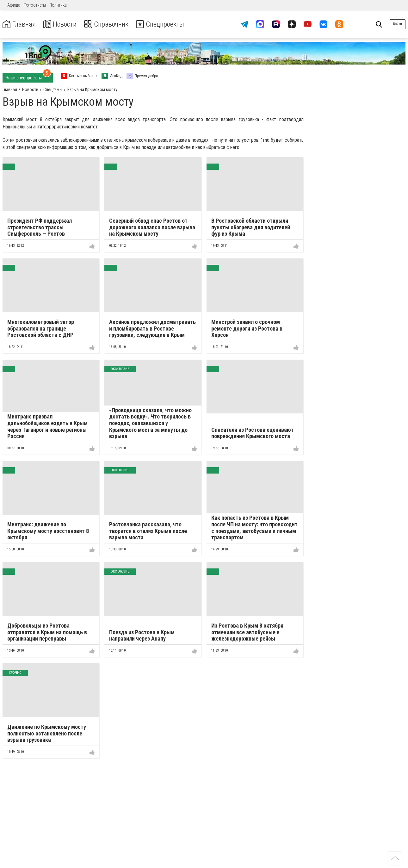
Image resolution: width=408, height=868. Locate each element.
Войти (398, 24)
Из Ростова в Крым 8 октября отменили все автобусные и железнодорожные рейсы (247, 632)
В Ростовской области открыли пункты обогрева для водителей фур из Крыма (251, 227)
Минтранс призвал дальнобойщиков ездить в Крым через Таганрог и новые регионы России (47, 426)
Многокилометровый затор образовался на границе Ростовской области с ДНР (41, 328)
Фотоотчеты (35, 5)
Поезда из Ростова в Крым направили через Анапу (142, 635)
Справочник (112, 24)
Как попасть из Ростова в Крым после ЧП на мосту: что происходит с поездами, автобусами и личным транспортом (254, 527)
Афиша (14, 5)
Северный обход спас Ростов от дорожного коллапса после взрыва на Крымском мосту (152, 227)
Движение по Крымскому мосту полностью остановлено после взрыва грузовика (47, 733)
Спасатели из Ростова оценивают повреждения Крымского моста (253, 433)
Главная (20, 24)
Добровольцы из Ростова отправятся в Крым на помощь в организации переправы (47, 632)
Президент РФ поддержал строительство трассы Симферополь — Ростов (40, 227)
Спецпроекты (169, 24)
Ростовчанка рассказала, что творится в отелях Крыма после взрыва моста (148, 531)
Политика (58, 5)
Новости (63, 24)
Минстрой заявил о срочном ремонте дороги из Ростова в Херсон (247, 328)
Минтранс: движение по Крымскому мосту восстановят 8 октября (48, 531)
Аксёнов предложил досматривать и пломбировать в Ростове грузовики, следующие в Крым (152, 328)
